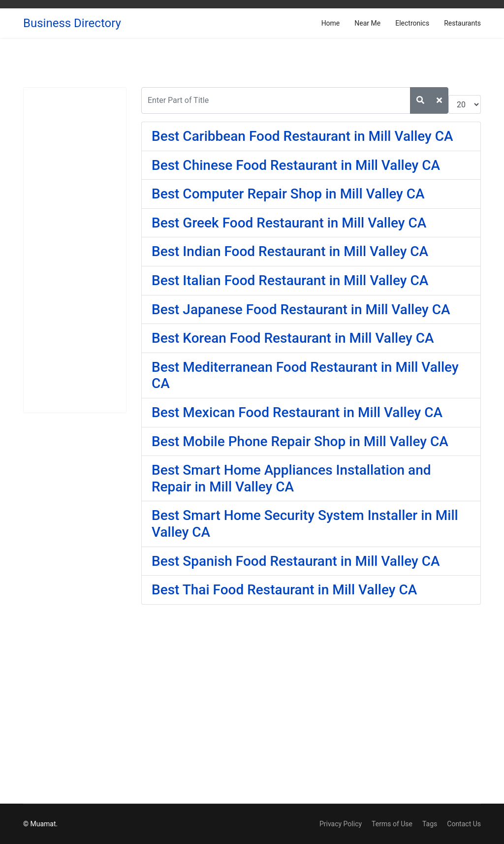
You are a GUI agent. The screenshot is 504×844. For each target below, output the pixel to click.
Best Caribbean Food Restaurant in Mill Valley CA (302, 136)
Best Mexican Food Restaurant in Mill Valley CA (297, 412)
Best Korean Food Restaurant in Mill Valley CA (293, 338)
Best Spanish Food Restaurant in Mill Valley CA (296, 561)
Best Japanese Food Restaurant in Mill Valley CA (301, 309)
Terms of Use (392, 824)
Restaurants (462, 23)
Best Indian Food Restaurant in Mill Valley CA (290, 251)
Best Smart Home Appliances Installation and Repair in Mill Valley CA (291, 478)
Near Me (367, 23)
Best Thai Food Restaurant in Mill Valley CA (284, 590)
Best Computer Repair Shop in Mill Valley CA (288, 194)
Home (331, 23)
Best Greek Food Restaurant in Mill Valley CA (289, 223)
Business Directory (72, 23)
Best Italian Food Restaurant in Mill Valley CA (290, 280)
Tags (430, 824)
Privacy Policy (341, 824)
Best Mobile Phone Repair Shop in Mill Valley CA (300, 441)
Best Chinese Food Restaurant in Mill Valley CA (296, 165)
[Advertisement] (75, 250)
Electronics (412, 23)
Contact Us (464, 824)
